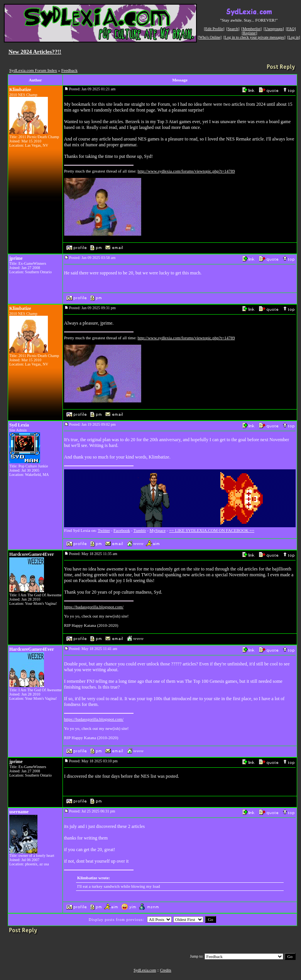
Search (233, 29)
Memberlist (252, 29)
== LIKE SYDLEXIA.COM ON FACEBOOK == (212, 530)
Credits (166, 970)
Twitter (104, 530)
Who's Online (210, 37)
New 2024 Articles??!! (35, 52)
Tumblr (140, 530)
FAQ (291, 29)
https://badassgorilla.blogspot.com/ (94, 607)
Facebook (122, 530)
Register (249, 33)
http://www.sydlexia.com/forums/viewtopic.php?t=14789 (186, 171)
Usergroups (274, 29)
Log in (294, 37)
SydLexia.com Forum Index (33, 70)
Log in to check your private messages (254, 37)
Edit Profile (214, 29)
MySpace (158, 530)
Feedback (69, 70)
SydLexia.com (145, 970)
